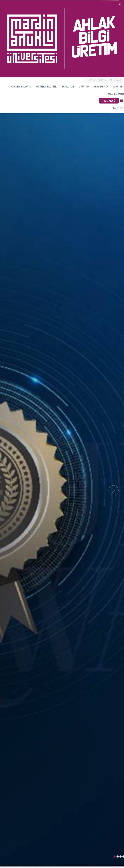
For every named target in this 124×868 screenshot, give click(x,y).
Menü (118, 108)
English (100, 80)
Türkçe (90, 80)
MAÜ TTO (82, 87)
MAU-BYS (117, 87)
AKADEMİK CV (99, 87)
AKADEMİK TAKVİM (20, 87)
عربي (119, 80)
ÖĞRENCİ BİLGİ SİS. (45, 87)
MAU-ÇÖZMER (116, 94)
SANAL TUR (66, 87)
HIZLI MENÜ (109, 101)
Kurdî (110, 80)
